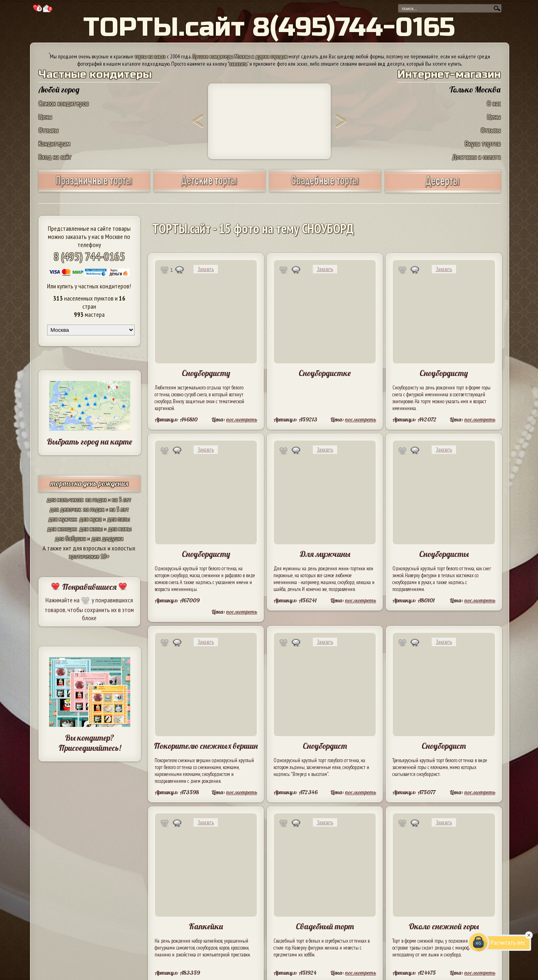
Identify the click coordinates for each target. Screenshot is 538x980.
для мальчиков (65, 499)
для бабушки (70, 538)
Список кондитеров (64, 103)
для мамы (120, 529)
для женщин (62, 529)
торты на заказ (150, 56)
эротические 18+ (89, 556)
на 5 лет (122, 499)
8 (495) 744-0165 (89, 256)
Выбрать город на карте (89, 442)
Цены (45, 117)
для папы (118, 519)
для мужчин (62, 519)
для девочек (65, 509)
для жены (91, 529)
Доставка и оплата (476, 157)
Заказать (206, 269)
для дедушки (107, 538)
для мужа (90, 519)
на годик (96, 499)
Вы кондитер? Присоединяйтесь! (90, 743)
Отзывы (48, 130)
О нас (494, 103)
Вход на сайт (55, 157)
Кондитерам (54, 143)
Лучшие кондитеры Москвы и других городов (240, 56)
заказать (238, 64)
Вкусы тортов (483, 143)
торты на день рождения (89, 483)
